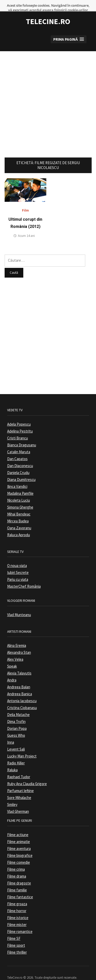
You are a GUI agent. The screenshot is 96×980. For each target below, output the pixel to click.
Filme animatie (19, 833)
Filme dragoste (19, 874)
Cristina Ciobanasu (22, 699)
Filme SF (14, 930)
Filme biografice (20, 847)
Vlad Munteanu (19, 606)
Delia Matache (18, 706)
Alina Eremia (17, 637)
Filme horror (17, 902)
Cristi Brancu (18, 429)
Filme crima (16, 861)
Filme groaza (17, 895)
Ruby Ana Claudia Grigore (27, 775)
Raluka (12, 761)
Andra (12, 671)
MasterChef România (24, 578)
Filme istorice (18, 909)
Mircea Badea (18, 512)
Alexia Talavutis (19, 664)
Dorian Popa (17, 720)
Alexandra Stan (19, 644)
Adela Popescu (19, 415)
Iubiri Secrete (18, 564)
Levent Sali (16, 740)
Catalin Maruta (19, 443)
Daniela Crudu (18, 464)
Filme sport (16, 937)
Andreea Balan (19, 678)
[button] (68, 31)
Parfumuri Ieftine (20, 782)
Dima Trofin (16, 713)
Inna (11, 734)
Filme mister (17, 916)
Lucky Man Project (22, 747)
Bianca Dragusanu (22, 436)
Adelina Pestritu (20, 422)
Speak (12, 657)
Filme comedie (19, 854)
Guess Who (16, 727)
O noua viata (17, 557)
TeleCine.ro (48, 13)
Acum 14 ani (26, 227)
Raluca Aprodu (19, 526)
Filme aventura (19, 840)
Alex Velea (15, 651)
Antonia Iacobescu (22, 692)
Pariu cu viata (18, 571)
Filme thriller (17, 944)
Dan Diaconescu (20, 457)
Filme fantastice (20, 888)
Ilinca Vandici (17, 478)
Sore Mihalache (19, 789)
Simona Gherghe (20, 498)
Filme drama (17, 867)
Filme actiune (18, 826)
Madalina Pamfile (20, 485)
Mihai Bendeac (19, 505)
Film (25, 202)
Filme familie (17, 881)
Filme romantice (20, 923)
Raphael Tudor (19, 768)
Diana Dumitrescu (21, 471)
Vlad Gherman (18, 803)
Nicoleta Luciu (19, 492)
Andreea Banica (20, 685)
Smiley (12, 796)
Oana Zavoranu (19, 519)
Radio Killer (16, 754)
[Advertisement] (48, 91)
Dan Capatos (17, 450)
